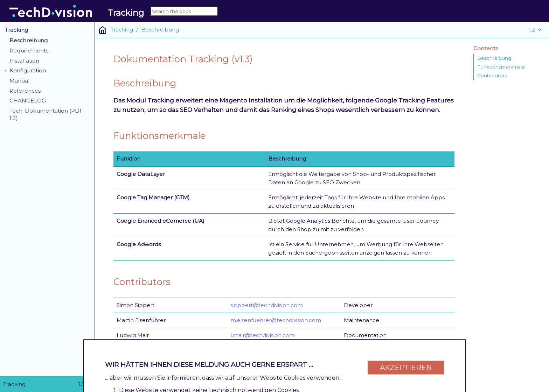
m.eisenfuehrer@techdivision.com (276, 320)
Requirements (29, 51)
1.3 (532, 30)
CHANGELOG (28, 101)
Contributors (492, 76)
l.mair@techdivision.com (263, 335)
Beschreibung (29, 40)
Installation (24, 61)
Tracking (16, 30)
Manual (20, 81)
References (25, 91)
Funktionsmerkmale (501, 67)
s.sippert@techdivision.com (267, 305)
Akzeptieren (406, 365)
